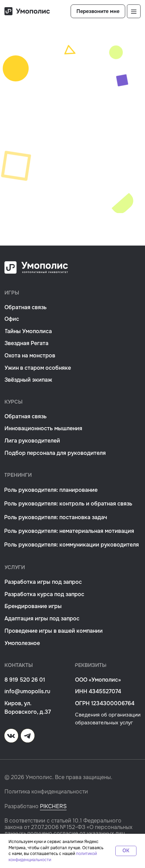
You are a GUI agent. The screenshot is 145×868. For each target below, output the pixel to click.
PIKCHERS (53, 806)
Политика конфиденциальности (46, 792)
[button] (98, 11)
